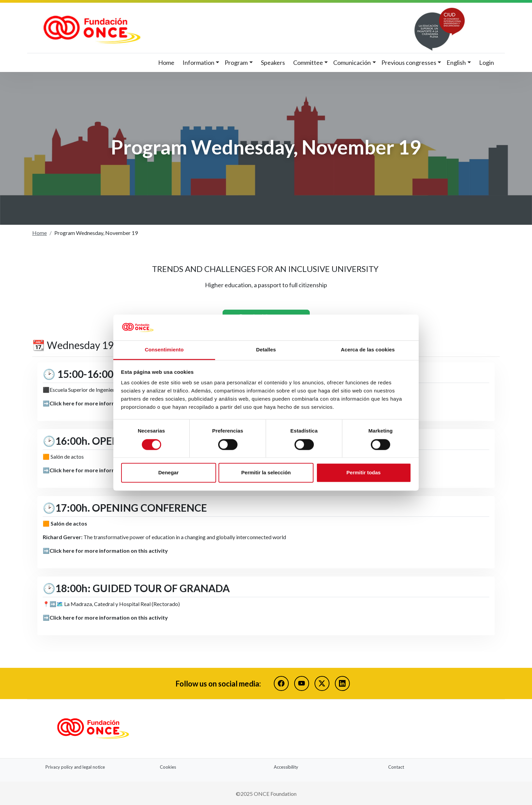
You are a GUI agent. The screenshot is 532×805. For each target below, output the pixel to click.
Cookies (168, 766)
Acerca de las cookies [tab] (368, 350)
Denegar (168, 473)
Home (166, 62)
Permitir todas (364, 473)
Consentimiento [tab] (164, 350)
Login (487, 62)
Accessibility (286, 766)
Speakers (273, 62)
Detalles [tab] (266, 350)
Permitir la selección (266, 473)
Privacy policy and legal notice (75, 766)
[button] (201, 63)
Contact (396, 766)
